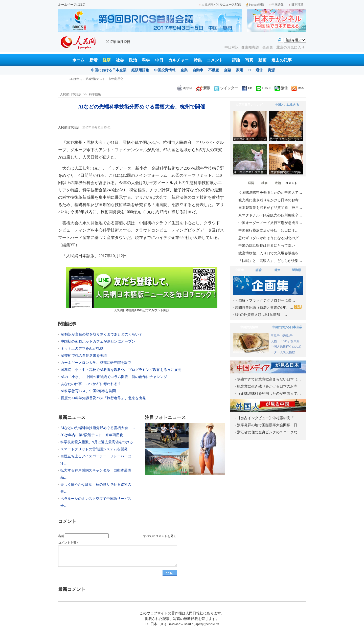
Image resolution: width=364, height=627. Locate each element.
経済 (107, 60)
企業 (184, 70)
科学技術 (95, 94)
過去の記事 (282, 60)
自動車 (198, 70)
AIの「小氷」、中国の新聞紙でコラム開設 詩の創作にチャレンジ (114, 377)
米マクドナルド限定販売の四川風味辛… (270, 215)
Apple (185, 88)
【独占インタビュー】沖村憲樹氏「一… (269, 418)
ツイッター (226, 88)
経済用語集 (140, 70)
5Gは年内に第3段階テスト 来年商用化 (92, 435)
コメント (215, 60)
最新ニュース (72, 417)
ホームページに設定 (72, 5)
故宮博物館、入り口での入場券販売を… (270, 253)
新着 (94, 60)
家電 (240, 70)
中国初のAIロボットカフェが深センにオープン (98, 341)
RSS (298, 88)
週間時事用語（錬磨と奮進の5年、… (268, 307)
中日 (159, 60)
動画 (262, 60)
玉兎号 (275, 336)
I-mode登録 (255, 5)
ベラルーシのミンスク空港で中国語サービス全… (96, 502)
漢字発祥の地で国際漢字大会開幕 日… (269, 425)
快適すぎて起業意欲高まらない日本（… (269, 379)
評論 (236, 60)
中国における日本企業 (109, 70)
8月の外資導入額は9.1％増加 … (261, 315)
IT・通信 (255, 70)
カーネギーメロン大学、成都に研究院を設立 (96, 363)
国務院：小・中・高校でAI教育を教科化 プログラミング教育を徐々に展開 (121, 370)
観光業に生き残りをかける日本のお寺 (268, 200)
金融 (227, 70)
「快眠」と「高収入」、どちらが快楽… (270, 261)
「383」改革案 (290, 341)
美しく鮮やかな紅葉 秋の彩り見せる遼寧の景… (96, 488)
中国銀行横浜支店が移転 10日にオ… (268, 230)
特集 (198, 60)
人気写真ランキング (249, 105)
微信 (281, 88)
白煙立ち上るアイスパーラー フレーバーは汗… (96, 460)
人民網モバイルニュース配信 (220, 5)
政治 (133, 60)
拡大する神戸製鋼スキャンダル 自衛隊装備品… (96, 474)
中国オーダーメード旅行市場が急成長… (270, 223)
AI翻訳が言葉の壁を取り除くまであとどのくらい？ (101, 334)
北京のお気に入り (290, 47)
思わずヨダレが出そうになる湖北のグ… (270, 238)
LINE (263, 88)
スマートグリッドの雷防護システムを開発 (94, 449)
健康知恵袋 (251, 47)
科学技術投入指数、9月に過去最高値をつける (97, 442)
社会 (120, 60)
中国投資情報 (165, 70)
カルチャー (178, 60)
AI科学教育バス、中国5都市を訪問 (88, 391)
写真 (249, 60)
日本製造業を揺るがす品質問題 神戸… (270, 208)
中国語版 (276, 5)
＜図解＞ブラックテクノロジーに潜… (265, 300)
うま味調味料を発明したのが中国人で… (270, 193)
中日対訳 (232, 47)
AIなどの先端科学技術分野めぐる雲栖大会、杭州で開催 (108, 79)
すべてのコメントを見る (160, 536)
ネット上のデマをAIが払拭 (82, 349)
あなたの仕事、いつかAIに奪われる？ (91, 384)
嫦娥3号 (287, 336)
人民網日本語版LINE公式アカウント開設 (142, 290)
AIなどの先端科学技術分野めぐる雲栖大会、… (98, 428)
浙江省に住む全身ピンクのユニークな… (269, 432)
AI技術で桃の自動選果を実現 (84, 356)
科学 (146, 60)
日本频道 (296, 5)
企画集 (268, 47)
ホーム (78, 60)
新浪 (203, 88)
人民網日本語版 (71, 94)
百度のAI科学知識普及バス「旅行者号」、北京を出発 (107, 398)
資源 (271, 70)
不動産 (214, 70)
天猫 (274, 341)
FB (247, 88)
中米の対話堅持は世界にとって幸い (267, 246)
